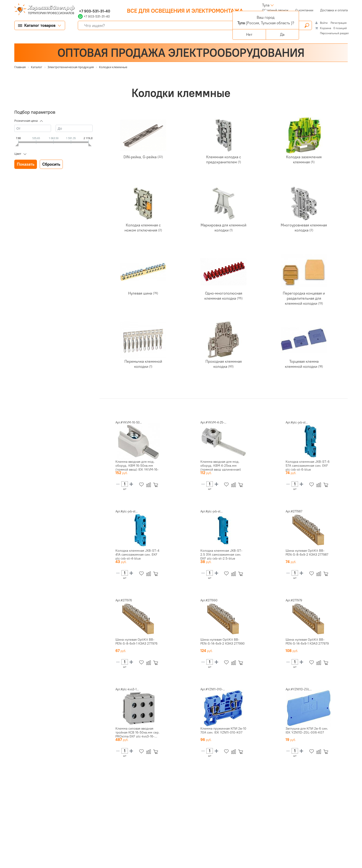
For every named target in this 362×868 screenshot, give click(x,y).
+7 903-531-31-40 (94, 11)
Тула (266, 5)
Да (282, 34)
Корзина (326, 28)
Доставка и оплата (334, 10)
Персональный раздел (334, 33)
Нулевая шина (140, 293)
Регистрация (339, 23)
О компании (304, 10)
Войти (324, 23)
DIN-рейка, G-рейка (140, 157)
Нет (249, 34)
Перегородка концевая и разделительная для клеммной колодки (304, 298)
